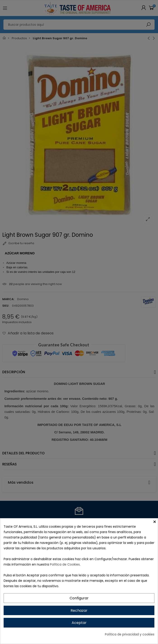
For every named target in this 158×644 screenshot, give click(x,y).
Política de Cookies (65, 564)
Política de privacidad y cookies (130, 634)
